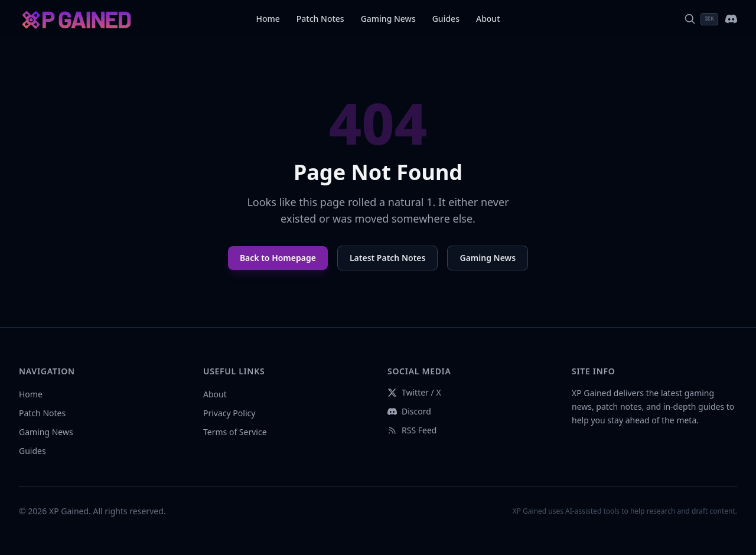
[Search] (701, 19)
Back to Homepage (278, 258)
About (488, 19)
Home (268, 19)
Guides (446, 19)
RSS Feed (412, 430)
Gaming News (388, 19)
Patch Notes (320, 19)
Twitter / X (414, 392)
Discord (409, 411)
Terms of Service (235, 432)
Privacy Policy (229, 413)
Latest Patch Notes (388, 258)
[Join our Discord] (731, 19)
